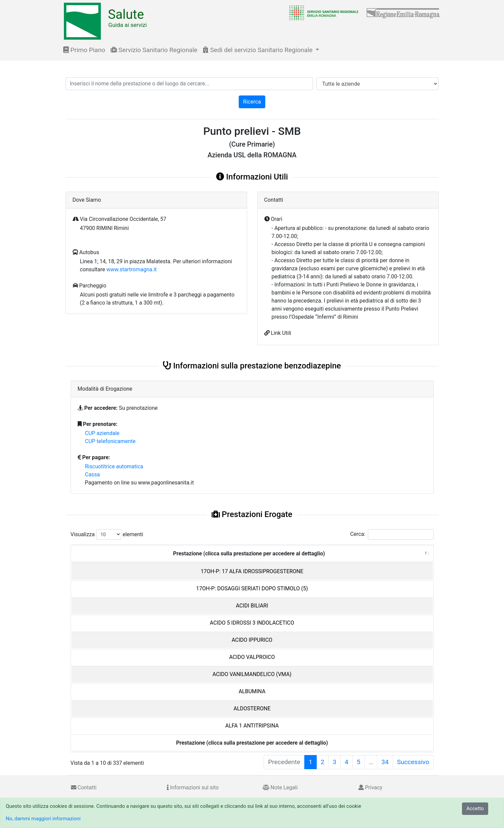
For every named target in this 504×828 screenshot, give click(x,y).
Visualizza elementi (107, 534)
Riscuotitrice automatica (114, 466)
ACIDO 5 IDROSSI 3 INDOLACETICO (252, 623)
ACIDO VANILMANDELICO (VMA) (252, 674)
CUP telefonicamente (110, 441)
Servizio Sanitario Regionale (154, 50)
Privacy (371, 787)
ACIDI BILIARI (252, 606)
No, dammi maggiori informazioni (43, 819)
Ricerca (252, 102)
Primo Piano (84, 50)
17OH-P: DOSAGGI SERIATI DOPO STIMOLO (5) (252, 588)
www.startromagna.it (131, 269)
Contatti (84, 787)
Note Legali (280, 787)
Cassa (92, 475)
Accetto (475, 809)
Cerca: (392, 534)
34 (385, 762)
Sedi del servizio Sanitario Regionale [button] (258, 50)
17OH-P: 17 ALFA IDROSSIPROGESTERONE (252, 571)
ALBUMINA (252, 691)
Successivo (413, 762)
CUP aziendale (102, 433)
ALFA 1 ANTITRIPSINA (252, 726)
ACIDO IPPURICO (252, 640)
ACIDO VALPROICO (252, 657)
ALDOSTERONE (252, 708)
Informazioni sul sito (193, 787)
